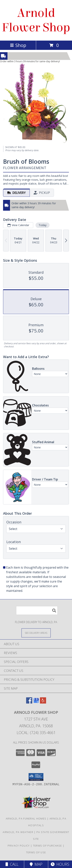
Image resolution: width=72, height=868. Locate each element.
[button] (36, 777)
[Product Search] (37, 610)
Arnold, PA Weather (18, 832)
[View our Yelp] (43, 702)
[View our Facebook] (29, 702)
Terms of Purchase (48, 846)
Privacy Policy (19, 846)
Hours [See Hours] (60, 864)
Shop (18, 45)
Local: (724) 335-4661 (36, 733)
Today (43, 225)
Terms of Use (36, 852)
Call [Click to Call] (12, 864)
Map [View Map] (36, 864)
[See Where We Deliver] (36, 633)
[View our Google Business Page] (36, 702)
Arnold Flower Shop (36, 20)
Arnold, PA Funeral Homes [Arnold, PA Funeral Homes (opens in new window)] (26, 819)
